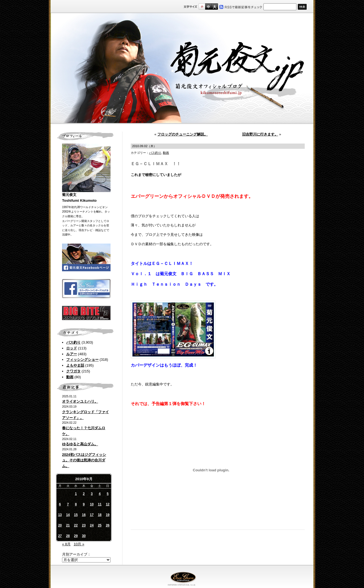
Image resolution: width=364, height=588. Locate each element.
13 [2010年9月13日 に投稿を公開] (60, 515)
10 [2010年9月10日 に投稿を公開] (92, 504)
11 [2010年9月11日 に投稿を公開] (100, 504)
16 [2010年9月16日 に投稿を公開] (84, 515)
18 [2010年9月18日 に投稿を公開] (100, 515)
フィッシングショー (82, 360)
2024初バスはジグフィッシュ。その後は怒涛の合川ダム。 (84, 460)
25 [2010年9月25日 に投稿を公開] (100, 525)
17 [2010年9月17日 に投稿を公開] (92, 515)
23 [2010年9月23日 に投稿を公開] (84, 525)
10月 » (79, 544)
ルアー (72, 354)
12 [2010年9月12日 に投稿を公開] (108, 504)
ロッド (72, 348)
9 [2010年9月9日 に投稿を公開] (84, 504)
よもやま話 (75, 365)
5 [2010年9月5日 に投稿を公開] (108, 494)
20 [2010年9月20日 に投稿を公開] (60, 525)
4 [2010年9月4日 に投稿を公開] (100, 494)
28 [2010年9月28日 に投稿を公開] (68, 536)
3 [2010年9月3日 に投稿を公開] (92, 494)
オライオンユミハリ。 (80, 401)
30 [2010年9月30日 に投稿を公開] (84, 536)
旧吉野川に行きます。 (260, 134)
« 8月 (66, 544)
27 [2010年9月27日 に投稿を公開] (60, 536)
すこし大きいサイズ (208, 7)
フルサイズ (215, 7)
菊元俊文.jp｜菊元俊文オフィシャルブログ (182, 68)
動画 (70, 377)
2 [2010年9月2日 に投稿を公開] (84, 494)
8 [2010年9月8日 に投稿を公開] (76, 504)
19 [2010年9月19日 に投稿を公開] (108, 515)
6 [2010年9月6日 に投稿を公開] (60, 504)
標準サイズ (202, 7)
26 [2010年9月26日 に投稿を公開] (108, 525)
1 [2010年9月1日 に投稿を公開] (76, 494)
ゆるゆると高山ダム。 (80, 444)
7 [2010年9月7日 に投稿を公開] (68, 504)
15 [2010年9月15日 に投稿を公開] (76, 515)
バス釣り (73, 342)
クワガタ (73, 371)
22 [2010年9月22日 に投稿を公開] (76, 525)
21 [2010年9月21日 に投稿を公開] (68, 525)
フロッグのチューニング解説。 (183, 134)
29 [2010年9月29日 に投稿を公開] (76, 536)
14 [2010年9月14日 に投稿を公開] (68, 515)
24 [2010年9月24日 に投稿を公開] (92, 525)
